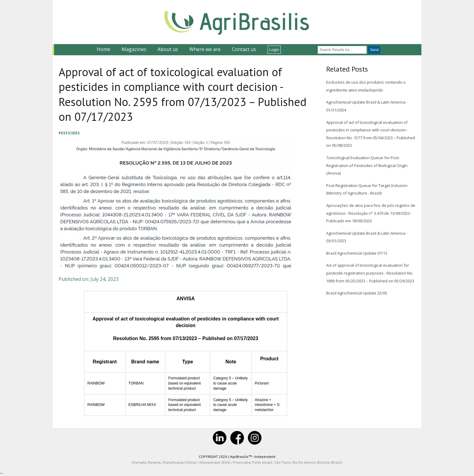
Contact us (244, 49)
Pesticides (69, 133)
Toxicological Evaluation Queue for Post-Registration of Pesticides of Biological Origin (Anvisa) (367, 165)
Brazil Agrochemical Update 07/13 (357, 253)
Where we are (205, 49)
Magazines (134, 49)
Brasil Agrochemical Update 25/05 (357, 293)
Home (104, 49)
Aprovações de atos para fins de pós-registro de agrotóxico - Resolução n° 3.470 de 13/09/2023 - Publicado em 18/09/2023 (371, 213)
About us (168, 49)
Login (274, 50)
